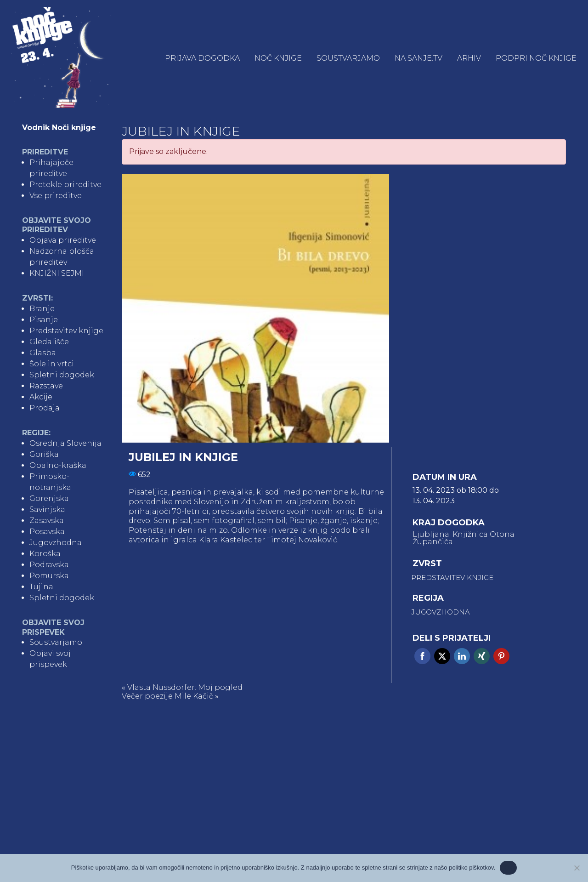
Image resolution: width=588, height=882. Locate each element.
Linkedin (462, 656)
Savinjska (47, 509)
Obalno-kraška (58, 465)
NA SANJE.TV (418, 58)
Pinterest (501, 656)
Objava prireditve (63, 240)
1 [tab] (130, 434)
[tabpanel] (256, 308)
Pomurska (49, 576)
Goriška (44, 454)
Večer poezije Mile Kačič (167, 696)
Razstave (46, 386)
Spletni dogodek (62, 375)
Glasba (43, 353)
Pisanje (44, 320)
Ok (508, 868)
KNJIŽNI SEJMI (57, 273)
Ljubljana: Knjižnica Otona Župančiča (464, 538)
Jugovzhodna (56, 543)
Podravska (49, 565)
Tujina (41, 587)
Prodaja (45, 408)
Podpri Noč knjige (536, 58)
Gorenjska (49, 498)
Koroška (45, 554)
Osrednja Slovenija (65, 443)
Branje (42, 309)
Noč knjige (278, 58)
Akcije (41, 397)
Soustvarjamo (348, 58)
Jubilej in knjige (181, 131)
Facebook (422, 656)
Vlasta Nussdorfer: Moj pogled (185, 687)
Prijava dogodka (202, 58)
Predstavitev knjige (66, 331)
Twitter (442, 656)
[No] (577, 868)
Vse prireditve (56, 196)
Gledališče (49, 342)
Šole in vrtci (52, 364)
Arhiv (469, 58)
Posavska (47, 532)
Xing (482, 656)
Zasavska (47, 521)
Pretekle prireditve (65, 185)
